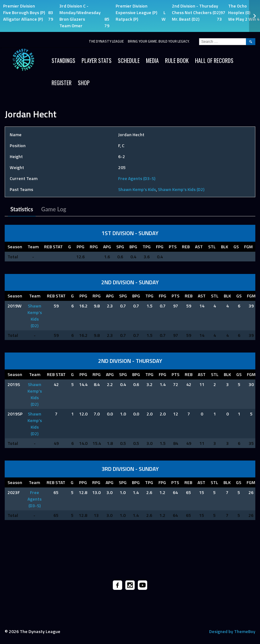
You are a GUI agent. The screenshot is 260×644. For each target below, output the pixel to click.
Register (62, 83)
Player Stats (97, 60)
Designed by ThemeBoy (232, 631)
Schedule (129, 60)
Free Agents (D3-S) (137, 178)
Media (152, 60)
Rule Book (177, 60)
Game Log (54, 209)
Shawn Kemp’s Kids (137, 189)
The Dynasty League (106, 41)
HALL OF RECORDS (214, 60)
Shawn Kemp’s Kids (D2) (181, 189)
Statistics (22, 209)
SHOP (84, 83)
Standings (63, 60)
